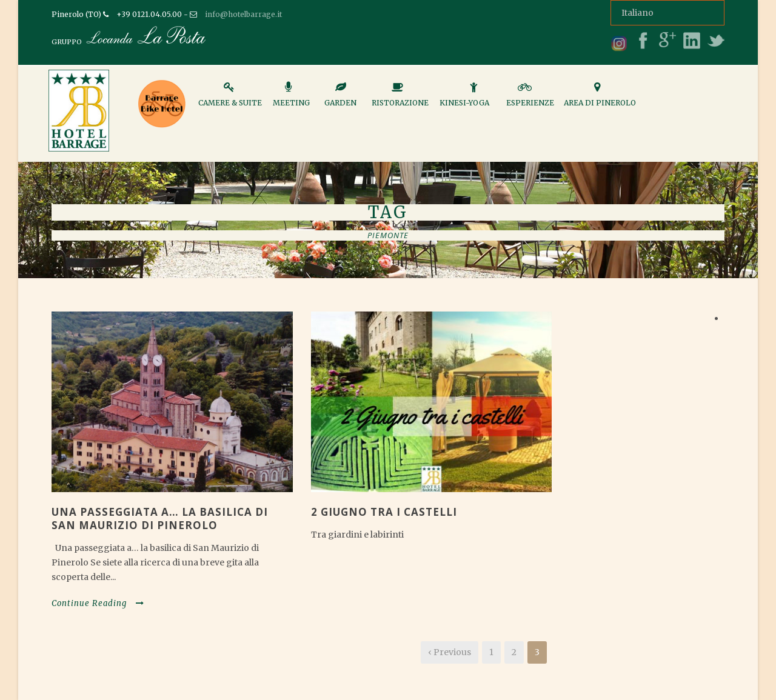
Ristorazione (400, 99)
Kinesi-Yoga (464, 99)
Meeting (291, 99)
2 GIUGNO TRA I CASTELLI (384, 512)
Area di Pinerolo (600, 99)
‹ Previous (450, 652)
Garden (340, 99)
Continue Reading (98, 603)
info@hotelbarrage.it (243, 14)
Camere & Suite (230, 99)
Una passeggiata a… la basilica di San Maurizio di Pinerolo (160, 518)
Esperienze (530, 99)
